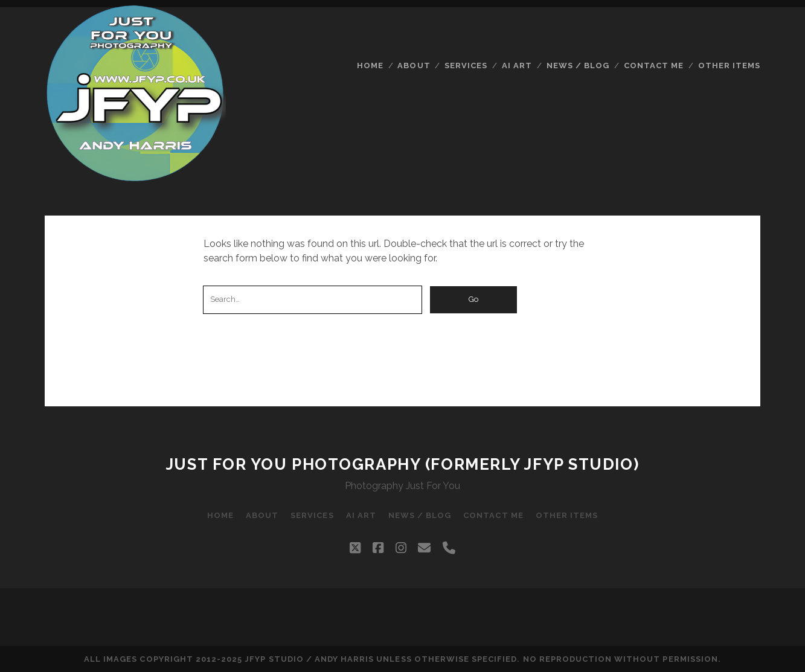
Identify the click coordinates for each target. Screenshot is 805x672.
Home (370, 66)
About (414, 66)
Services (466, 66)
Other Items (729, 66)
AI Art (517, 66)
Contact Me (654, 66)
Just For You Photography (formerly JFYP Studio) (402, 464)
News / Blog (578, 66)
